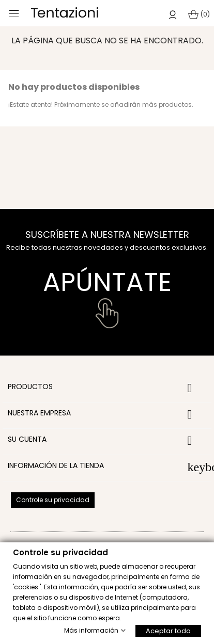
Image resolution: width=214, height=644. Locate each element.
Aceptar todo (168, 630)
